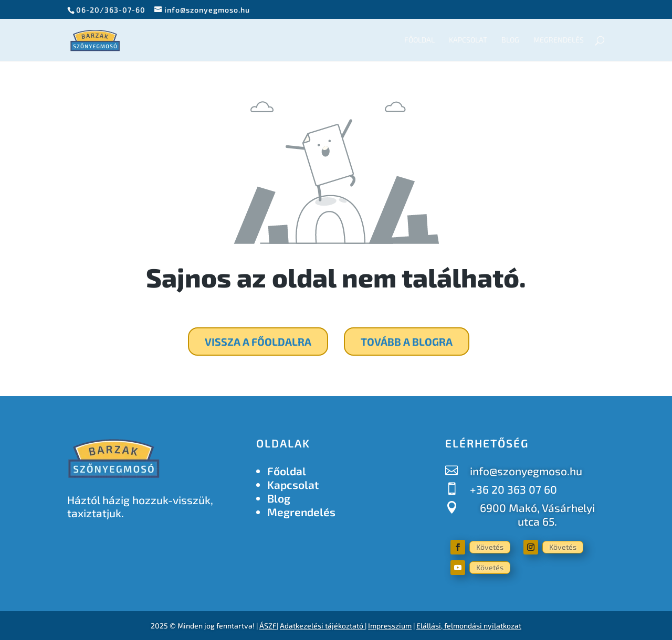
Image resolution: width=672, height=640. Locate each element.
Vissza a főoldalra (258, 342)
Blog (510, 40)
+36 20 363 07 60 (513, 489)
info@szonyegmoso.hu (526, 471)
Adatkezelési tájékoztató (322, 626)
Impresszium (390, 626)
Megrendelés (559, 40)
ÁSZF (268, 626)
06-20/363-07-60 (111, 10)
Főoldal (419, 40)
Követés (490, 547)
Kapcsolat (468, 40)
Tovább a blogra (407, 342)
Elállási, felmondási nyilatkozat (469, 626)
